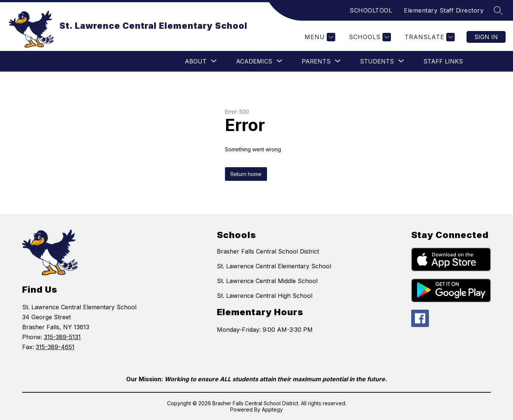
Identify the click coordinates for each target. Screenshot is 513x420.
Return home (246, 174)
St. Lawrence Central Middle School (267, 281)
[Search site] (498, 10)
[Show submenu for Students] (377, 61)
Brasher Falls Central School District (268, 251)
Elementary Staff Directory (444, 10)
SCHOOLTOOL (371, 10)
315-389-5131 (62, 337)
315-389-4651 (55, 347)
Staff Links (443, 61)
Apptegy (272, 409)
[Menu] (319, 37)
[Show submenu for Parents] (316, 61)
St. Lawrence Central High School (265, 296)
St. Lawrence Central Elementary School (274, 266)
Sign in (486, 37)
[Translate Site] (429, 37)
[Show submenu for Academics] (254, 61)
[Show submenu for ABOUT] (196, 61)
